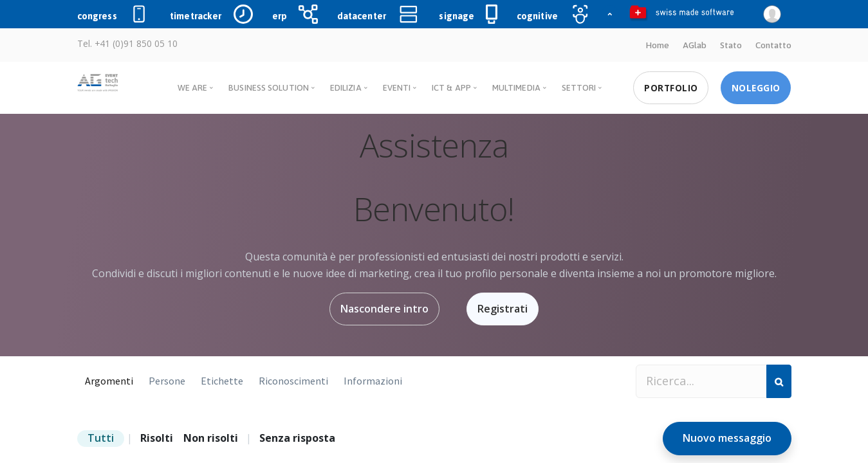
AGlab (695, 45)
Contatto (773, 45)
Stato (731, 45)
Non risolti (211, 438)
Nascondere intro (384, 309)
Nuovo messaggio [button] (727, 438)
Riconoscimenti (293, 381)
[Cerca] (779, 381)
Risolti (157, 438)
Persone (167, 381)
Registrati (503, 309)
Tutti (101, 438)
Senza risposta (297, 438)
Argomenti (109, 381)
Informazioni (373, 381)
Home (657, 45)
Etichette (222, 381)
